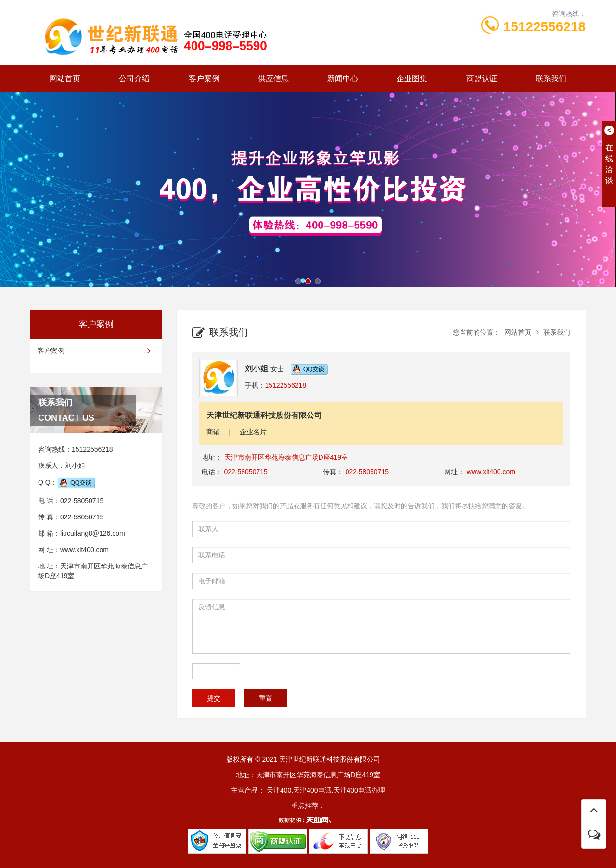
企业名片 (253, 432)
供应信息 (273, 79)
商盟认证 (482, 79)
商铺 (213, 432)
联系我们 (551, 79)
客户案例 (204, 79)
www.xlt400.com (84, 550)
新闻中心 (343, 79)
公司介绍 (134, 79)
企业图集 (412, 79)
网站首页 (65, 79)
